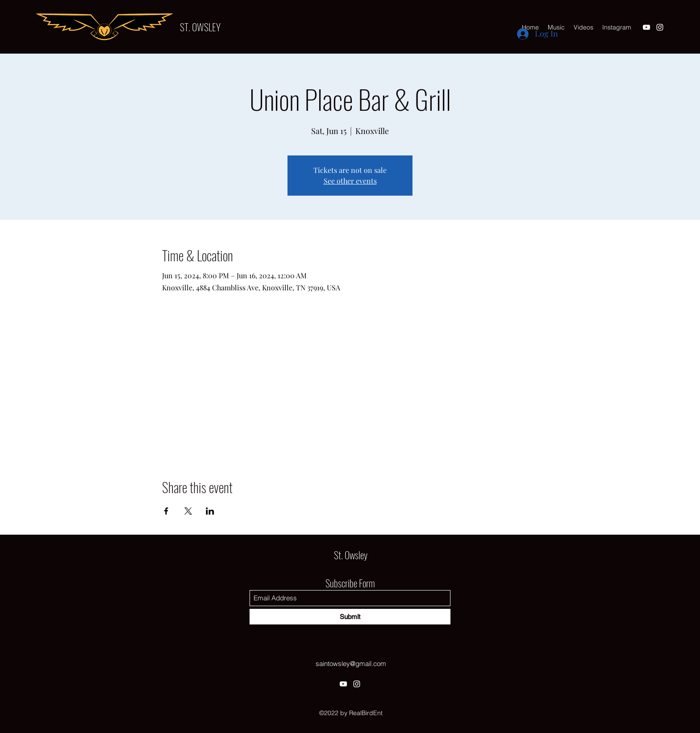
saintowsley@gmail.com (351, 664)
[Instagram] (660, 27)
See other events (350, 181)
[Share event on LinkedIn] (210, 511)
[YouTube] (646, 27)
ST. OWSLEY (200, 27)
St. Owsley (351, 555)
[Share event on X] (188, 511)
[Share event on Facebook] (166, 511)
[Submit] (350, 617)
